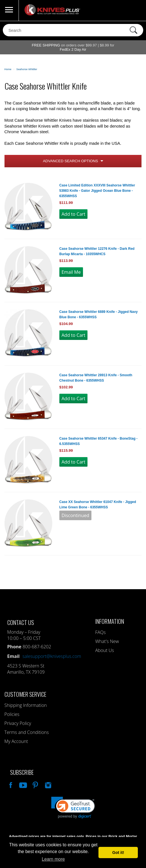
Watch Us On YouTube (23, 784)
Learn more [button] (53, 859)
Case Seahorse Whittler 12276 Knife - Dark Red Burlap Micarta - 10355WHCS (97, 251)
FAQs (100, 632)
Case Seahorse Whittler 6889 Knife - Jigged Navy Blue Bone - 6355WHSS (99, 314)
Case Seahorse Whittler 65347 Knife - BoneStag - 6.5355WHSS (98, 441)
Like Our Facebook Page (10, 784)
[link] (73, 808)
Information (110, 621)
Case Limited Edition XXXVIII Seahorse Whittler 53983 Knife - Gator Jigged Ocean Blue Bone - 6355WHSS (97, 191)
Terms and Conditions (27, 732)
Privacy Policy (18, 723)
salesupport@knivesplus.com (52, 656)
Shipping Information (26, 705)
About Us (104, 650)
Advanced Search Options (70, 161)
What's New (107, 641)
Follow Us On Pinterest (35, 784)
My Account (16, 741)
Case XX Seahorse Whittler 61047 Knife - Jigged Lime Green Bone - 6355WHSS (98, 505)
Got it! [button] (118, 853)
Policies (12, 714)
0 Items (136, 10)
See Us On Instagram (48, 784)
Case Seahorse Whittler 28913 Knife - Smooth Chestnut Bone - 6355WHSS (96, 378)
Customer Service (25, 694)
